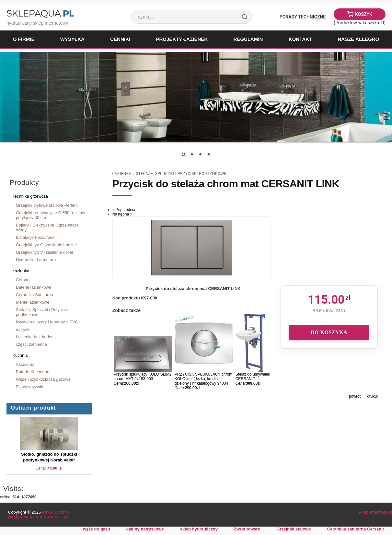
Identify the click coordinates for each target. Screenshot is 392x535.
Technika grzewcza (30, 196)
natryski (23, 329)
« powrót (353, 396)
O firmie (24, 39)
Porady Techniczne (303, 17)
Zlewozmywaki (29, 387)
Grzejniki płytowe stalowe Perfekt (47, 205)
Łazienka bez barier (34, 337)
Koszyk (364, 14)
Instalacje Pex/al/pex (35, 237)
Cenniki (120, 39)
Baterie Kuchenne (33, 372)
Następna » (122, 214)
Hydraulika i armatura (36, 260)
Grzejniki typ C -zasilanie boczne (46, 245)
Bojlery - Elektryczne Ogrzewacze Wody (47, 227)
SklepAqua (40, 13)
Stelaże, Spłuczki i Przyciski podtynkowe (42, 312)
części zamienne (31, 344)
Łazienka (21, 271)
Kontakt (300, 39)
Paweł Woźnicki (57, 512)
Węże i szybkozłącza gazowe (43, 379)
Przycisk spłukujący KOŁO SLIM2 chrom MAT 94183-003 (143, 377)
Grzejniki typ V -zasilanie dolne (45, 252)
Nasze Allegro (358, 39)
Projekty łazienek (182, 39)
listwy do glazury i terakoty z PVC (47, 322)
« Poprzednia (124, 210)
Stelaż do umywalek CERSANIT (253, 377)
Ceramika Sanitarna (35, 295)
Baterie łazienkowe (34, 287)
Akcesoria (25, 364)
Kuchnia (20, 355)
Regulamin (248, 39)
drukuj (372, 396)
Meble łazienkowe (33, 302)
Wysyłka (72, 39)
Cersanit (24, 280)
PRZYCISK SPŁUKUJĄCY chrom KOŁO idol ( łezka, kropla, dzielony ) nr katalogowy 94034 (204, 379)
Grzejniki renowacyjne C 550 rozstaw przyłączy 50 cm (51, 215)
